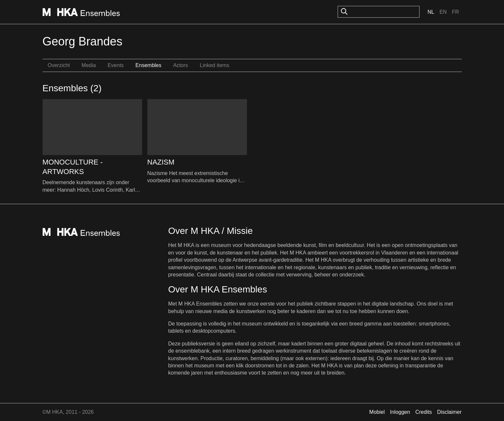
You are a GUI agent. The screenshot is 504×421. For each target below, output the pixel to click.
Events (116, 65)
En (443, 12)
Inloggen (400, 412)
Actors (181, 65)
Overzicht (59, 65)
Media (89, 65)
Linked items (215, 65)
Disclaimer (449, 412)
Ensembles (149, 65)
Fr (455, 12)
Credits (424, 412)
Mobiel (377, 412)
